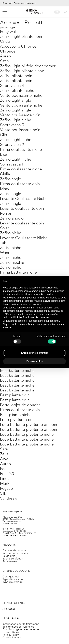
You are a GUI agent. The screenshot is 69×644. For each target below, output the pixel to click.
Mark (5, 483)
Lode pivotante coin (18, 419)
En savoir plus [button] (35, 361)
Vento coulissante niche (21, 95)
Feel (4, 469)
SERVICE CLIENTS (14, 603)
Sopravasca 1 (12, 164)
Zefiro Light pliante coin (21, 36)
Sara (4, 449)
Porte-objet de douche (20, 405)
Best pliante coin (15, 395)
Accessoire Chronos (18, 46)
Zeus (4, 454)
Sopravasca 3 (12, 125)
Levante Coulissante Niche (24, 198)
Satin (4, 61)
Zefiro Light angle (16, 100)
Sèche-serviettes (13, 559)
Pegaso (6, 488)
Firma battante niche (18, 272)
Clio (4, 135)
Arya (4, 459)
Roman (6, 213)
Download (7, 3)
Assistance (31, 3)
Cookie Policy (11, 632)
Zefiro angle (11, 179)
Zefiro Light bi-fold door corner (28, 66)
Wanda (6, 252)
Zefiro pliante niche (17, 90)
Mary (5, 189)
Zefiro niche (11, 233)
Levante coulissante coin (22, 208)
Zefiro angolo (12, 218)
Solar (5, 228)
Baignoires (9, 556)
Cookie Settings (12, 637)
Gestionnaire (19, 3)
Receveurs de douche (16, 553)
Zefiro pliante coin (16, 76)
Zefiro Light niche (16, 120)
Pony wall (8, 31)
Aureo (6, 56)
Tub (3, 243)
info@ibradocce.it (10, 524)
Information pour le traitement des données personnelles (21, 625)
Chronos (8, 51)
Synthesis (9, 498)
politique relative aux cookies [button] (26, 304)
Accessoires (10, 561)
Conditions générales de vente (21, 629)
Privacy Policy (11, 635)
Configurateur (11, 577)
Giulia (5, 174)
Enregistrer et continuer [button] (34, 353)
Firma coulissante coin (20, 184)
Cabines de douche (14, 550)
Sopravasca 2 (12, 144)
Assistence (9, 609)
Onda (5, 41)
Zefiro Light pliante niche (22, 71)
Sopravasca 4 (12, 85)
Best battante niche (17, 370)
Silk (3, 493)
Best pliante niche (16, 415)
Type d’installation (13, 579)
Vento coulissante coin (20, 115)
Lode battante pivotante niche (27, 434)
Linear (5, 478)
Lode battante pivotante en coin (29, 424)
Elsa (4, 154)
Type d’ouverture (13, 582)
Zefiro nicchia (12, 262)
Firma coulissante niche (21, 149)
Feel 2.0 (7, 474)
